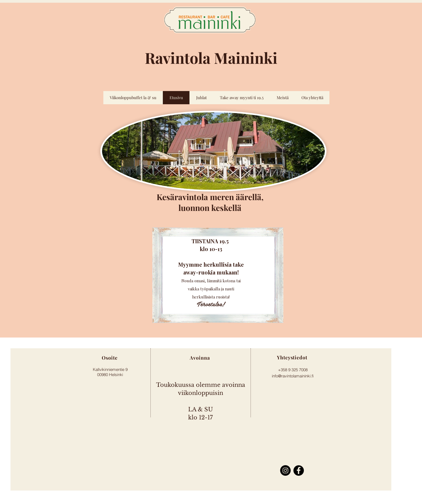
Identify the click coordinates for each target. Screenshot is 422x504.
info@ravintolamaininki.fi (293, 376)
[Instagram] (285, 470)
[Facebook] (299, 470)
